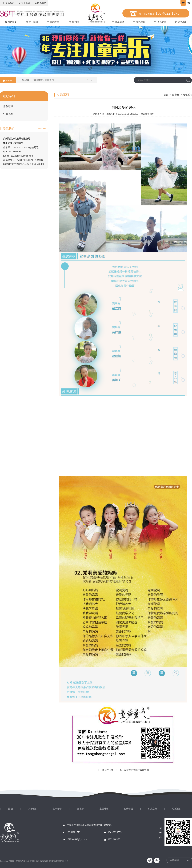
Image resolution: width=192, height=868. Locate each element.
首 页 (11, 809)
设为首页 (8, 3)
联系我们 (40, 3)
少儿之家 (160, 22)
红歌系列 (8, 114)
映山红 (110, 770)
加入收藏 (24, 3)
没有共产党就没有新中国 (136, 770)
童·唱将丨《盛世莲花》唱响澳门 (37, 80)
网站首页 (11, 22)
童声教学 (53, 22)
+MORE (42, 128)
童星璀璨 (118, 22)
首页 (166, 95)
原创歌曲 (8, 106)
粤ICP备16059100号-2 (59, 861)
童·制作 (74, 22)
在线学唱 (139, 22)
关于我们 (32, 22)
